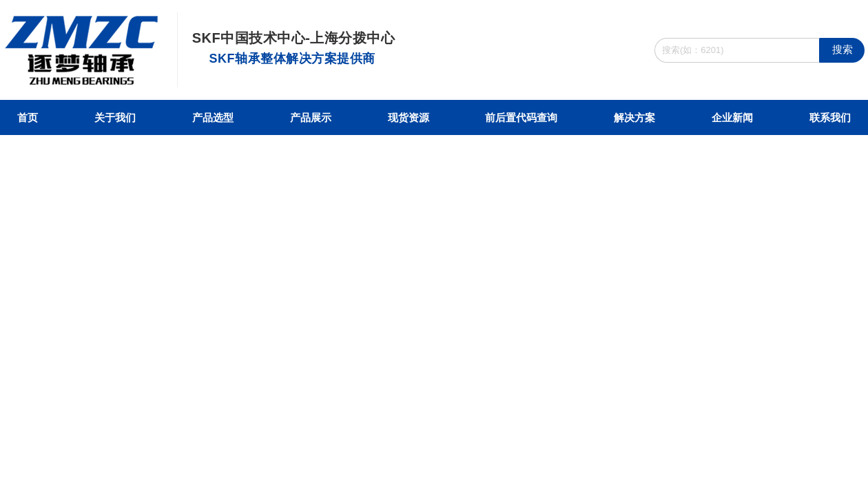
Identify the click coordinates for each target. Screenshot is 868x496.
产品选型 (213, 117)
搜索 (843, 49)
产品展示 (311, 117)
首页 (28, 117)
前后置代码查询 (521, 117)
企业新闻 (732, 117)
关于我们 (115, 117)
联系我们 (830, 117)
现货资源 (409, 117)
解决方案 (634, 117)
